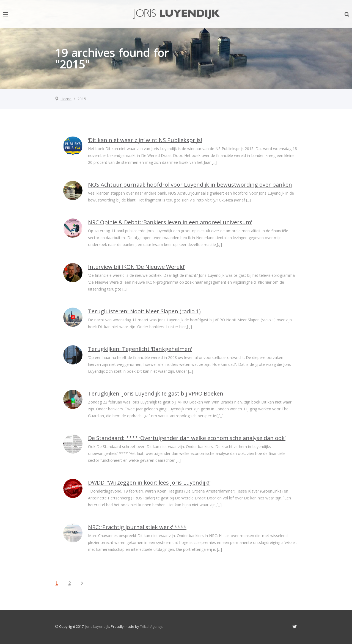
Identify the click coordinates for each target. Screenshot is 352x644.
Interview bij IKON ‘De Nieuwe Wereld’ (137, 267)
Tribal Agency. (152, 626)
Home (66, 99)
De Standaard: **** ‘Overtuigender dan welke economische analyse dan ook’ (187, 438)
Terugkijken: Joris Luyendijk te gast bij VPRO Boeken (156, 393)
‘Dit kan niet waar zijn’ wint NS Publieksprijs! (145, 140)
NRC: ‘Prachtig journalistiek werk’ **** (137, 527)
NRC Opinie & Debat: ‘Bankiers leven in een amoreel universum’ (170, 222)
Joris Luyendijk (97, 626)
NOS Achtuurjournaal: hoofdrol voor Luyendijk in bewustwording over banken (190, 185)
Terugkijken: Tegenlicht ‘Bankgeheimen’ (140, 349)
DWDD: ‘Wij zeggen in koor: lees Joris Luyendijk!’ (149, 483)
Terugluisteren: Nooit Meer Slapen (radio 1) (144, 311)
